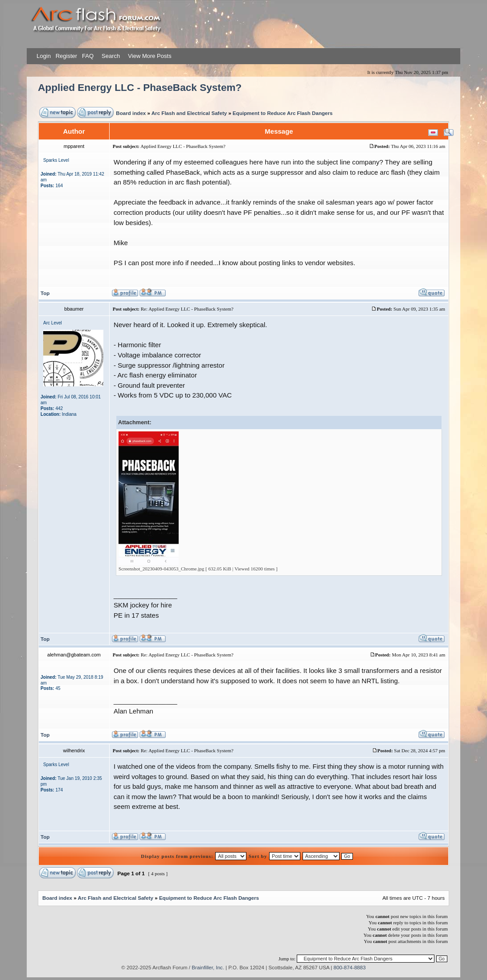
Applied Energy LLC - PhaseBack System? (140, 88)
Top (45, 293)
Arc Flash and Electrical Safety (189, 113)
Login (44, 56)
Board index (131, 113)
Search (110, 56)
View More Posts (149, 56)
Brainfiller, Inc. (208, 967)
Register (65, 56)
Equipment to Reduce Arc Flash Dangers (282, 113)
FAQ (87, 56)
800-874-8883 (350, 967)
